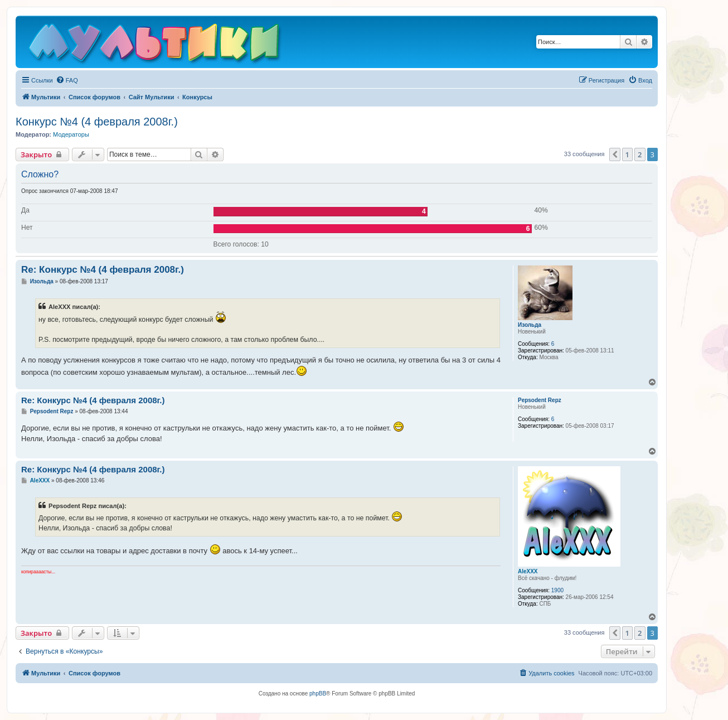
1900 (557, 590)
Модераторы (71, 134)
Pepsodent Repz (540, 400)
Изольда (530, 325)
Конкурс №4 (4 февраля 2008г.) (97, 122)
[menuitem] (67, 80)
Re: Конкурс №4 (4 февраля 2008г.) (103, 270)
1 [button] (627, 154)
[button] (615, 154)
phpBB (318, 694)
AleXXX (528, 571)
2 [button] (640, 154)
